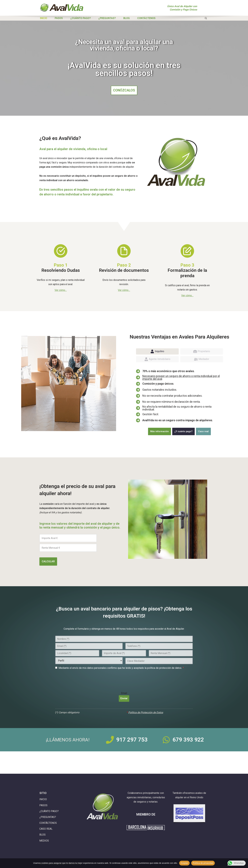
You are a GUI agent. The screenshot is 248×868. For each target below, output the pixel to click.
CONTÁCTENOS (146, 18)
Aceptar (184, 863)
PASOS (59, 18)
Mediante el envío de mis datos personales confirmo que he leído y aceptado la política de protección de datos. (121, 668)
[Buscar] (206, 18)
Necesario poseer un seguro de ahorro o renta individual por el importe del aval (181, 377)
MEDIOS (44, 841)
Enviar (124, 698)
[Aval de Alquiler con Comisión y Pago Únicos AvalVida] (62, 8)
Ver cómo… (124, 290)
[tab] (157, 351)
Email (124, 693)
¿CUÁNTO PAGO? (81, 18)
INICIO (44, 18)
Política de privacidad (203, 863)
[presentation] (79, 678)
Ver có (58, 290)
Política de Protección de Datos (146, 712)
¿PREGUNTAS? (107, 18)
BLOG (127, 18)
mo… (64, 290)
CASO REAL (46, 829)
